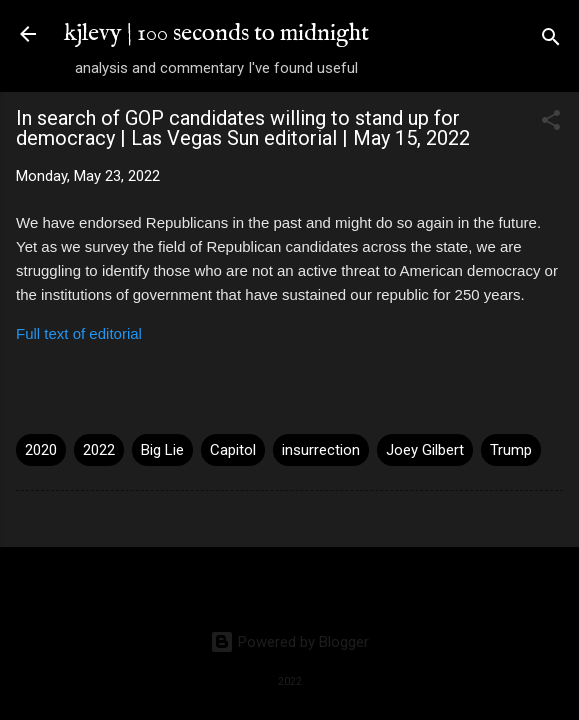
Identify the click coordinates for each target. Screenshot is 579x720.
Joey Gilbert (425, 450)
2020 (41, 450)
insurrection (321, 450)
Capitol (233, 450)
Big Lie (162, 450)
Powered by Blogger (289, 642)
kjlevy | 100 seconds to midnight (216, 33)
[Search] (551, 40)
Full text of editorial (79, 333)
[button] (551, 123)
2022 (99, 450)
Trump (511, 450)
